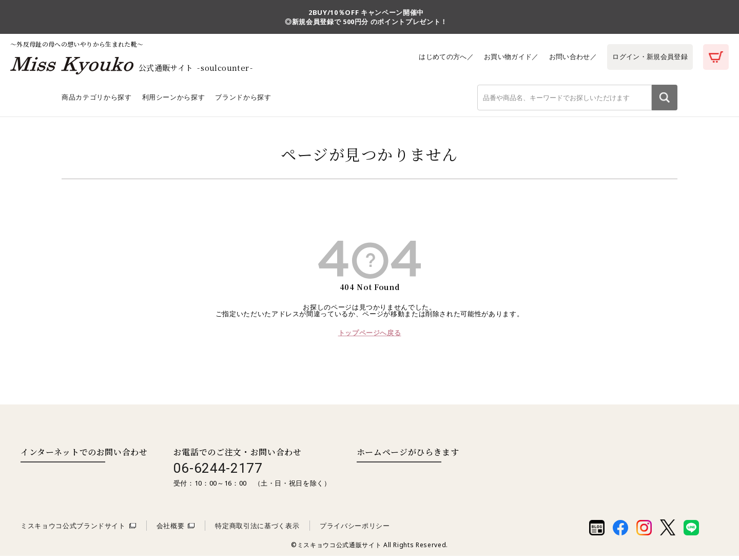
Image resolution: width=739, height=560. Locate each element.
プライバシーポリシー (355, 530)
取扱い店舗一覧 (399, 477)
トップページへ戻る (370, 337)
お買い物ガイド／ (508, 56)
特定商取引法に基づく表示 (257, 530)
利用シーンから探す (174, 101)
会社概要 (171, 530)
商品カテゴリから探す (97, 101)
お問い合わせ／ (571, 56)
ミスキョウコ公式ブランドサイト (73, 530)
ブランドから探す (243, 101)
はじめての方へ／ (442, 56)
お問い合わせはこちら (63, 477)
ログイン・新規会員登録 (649, 56)
